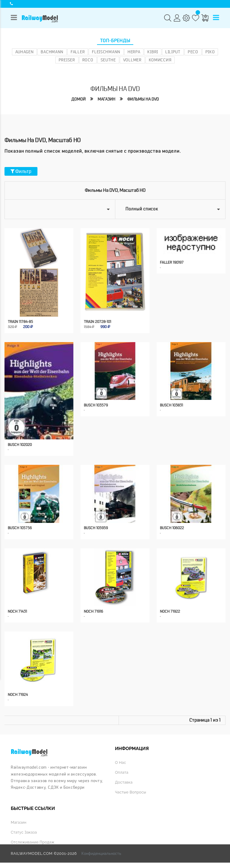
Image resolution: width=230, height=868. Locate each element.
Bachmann (52, 52)
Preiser (67, 60)
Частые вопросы (131, 786)
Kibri (153, 52)
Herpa (134, 52)
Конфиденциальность (101, 847)
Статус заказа (24, 826)
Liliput (173, 52)
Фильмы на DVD (144, 99)
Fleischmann (106, 52)
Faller (78, 52)
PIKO (210, 52)
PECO (193, 52)
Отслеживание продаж (33, 836)
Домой (77, 99)
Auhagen (25, 52)
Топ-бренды (115, 41)
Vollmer (132, 60)
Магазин (106, 99)
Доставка (124, 776)
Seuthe (108, 60)
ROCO (88, 60)
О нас (121, 757)
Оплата (122, 767)
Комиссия (160, 60)
